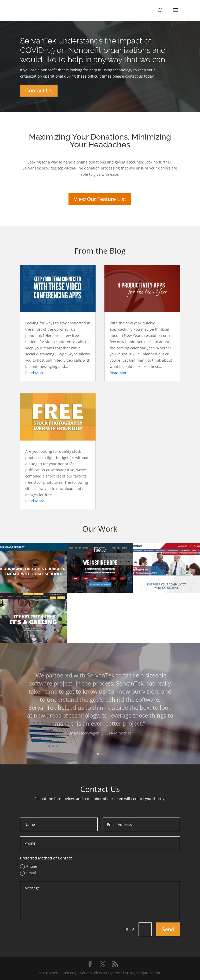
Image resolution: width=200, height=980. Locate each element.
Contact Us (39, 91)
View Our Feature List (100, 199)
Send (168, 929)
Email (28, 873)
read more (35, 373)
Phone (29, 866)
